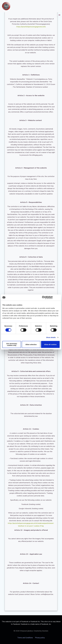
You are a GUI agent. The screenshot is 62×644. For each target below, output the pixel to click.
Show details (51, 337)
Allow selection (31, 344)
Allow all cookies (50, 344)
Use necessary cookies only (12, 344)
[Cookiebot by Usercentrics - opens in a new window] (44, 298)
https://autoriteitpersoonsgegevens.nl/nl (31, 27)
